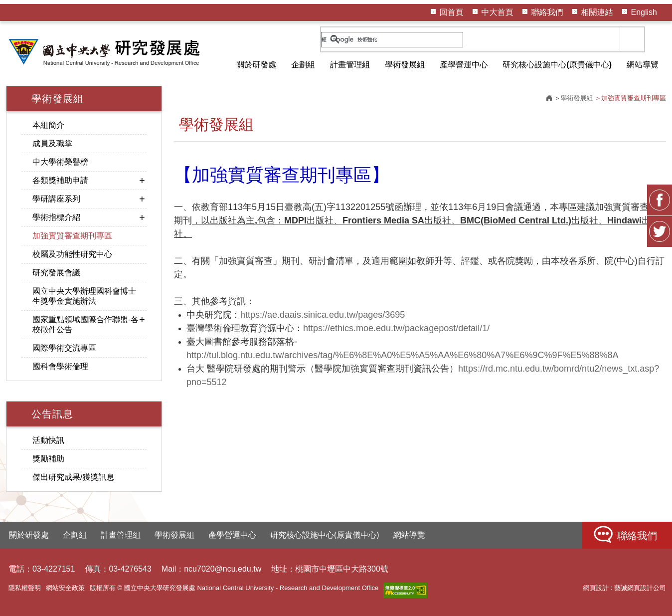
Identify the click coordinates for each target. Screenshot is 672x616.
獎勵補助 (48, 459)
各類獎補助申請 (60, 180)
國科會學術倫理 (60, 366)
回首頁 (452, 12)
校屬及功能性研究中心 (72, 254)
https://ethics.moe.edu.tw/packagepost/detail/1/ (396, 328)
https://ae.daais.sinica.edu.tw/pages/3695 (323, 315)
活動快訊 (48, 440)
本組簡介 (48, 125)
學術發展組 (405, 65)
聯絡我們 (547, 12)
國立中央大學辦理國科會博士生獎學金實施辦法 (84, 296)
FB (660, 201)
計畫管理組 (350, 65)
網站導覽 (643, 65)
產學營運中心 (464, 65)
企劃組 (303, 65)
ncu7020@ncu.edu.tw (223, 569)
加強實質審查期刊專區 (72, 236)
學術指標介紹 (56, 217)
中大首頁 (498, 12)
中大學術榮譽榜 (60, 162)
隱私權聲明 (25, 588)
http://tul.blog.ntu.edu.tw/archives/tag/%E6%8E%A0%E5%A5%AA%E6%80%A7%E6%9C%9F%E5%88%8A (403, 355)
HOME (106, 52)
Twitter (660, 232)
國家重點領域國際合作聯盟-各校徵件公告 (85, 324)
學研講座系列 (56, 199)
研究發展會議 (56, 273)
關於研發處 (256, 65)
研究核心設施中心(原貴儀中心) (557, 65)
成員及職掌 (52, 143)
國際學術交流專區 (64, 348)
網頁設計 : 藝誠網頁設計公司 (624, 588)
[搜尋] (392, 40)
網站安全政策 (65, 588)
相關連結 (597, 12)
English (644, 12)
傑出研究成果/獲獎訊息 (73, 477)
